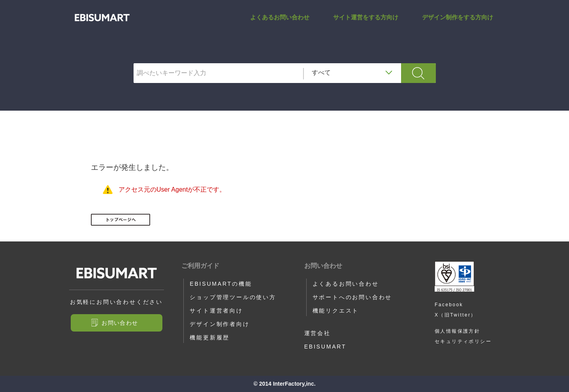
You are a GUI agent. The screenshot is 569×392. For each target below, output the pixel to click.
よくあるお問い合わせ (280, 25)
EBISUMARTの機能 (221, 284)
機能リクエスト (336, 311)
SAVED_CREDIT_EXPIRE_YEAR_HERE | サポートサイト (102, 25)
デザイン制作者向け (219, 324)
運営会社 (317, 333)
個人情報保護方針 (457, 331)
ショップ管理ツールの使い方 (233, 297)
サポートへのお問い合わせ (352, 297)
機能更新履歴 (210, 337)
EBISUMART (325, 347)
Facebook (449, 305)
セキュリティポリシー (463, 341)
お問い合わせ (120, 323)
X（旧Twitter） (456, 315)
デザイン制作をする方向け (458, 25)
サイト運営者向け (216, 311)
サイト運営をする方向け (366, 25)
